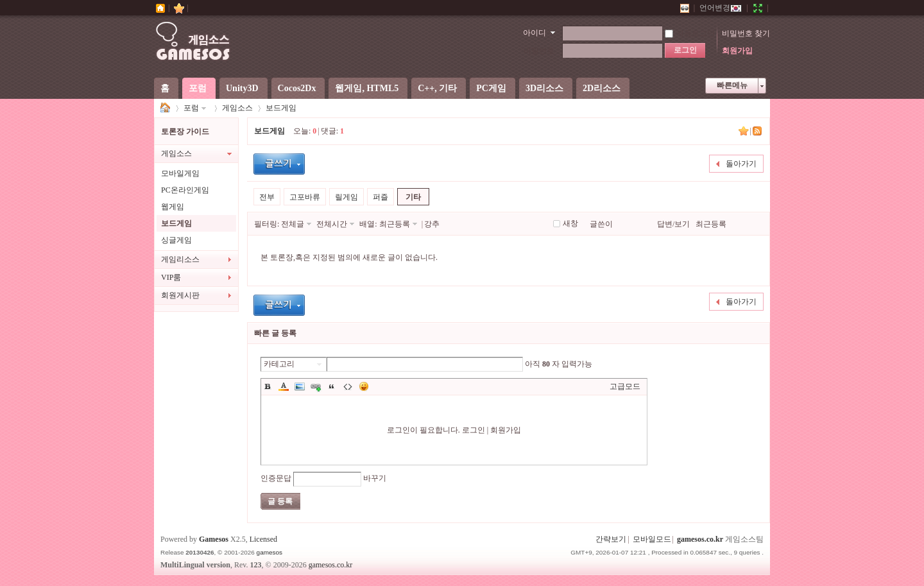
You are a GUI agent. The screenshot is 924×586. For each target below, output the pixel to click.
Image (300, 386)
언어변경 (721, 8)
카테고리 (279, 364)
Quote (332, 386)
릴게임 (346, 197)
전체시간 (332, 224)
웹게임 (173, 207)
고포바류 (305, 197)
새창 (570, 223)
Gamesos (214, 539)
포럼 (198, 88)
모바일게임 (180, 173)
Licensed (263, 539)
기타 (413, 197)
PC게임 (491, 88)
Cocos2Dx (297, 88)
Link (316, 386)
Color (284, 386)
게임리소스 (180, 259)
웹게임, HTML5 (367, 88)
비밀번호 (539, 51)
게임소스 (166, 108)
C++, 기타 (437, 88)
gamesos (269, 552)
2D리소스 (602, 88)
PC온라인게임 (185, 190)
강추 (432, 224)
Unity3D (242, 88)
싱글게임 (176, 240)
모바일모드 (652, 539)
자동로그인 (690, 33)
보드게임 (281, 108)
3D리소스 (544, 88)
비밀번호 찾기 (746, 33)
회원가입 (737, 51)
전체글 (293, 224)
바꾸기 (375, 478)
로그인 (474, 430)
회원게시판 (180, 295)
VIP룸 (171, 277)
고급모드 (625, 386)
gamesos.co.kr (700, 539)
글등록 (279, 164)
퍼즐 (381, 197)
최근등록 (395, 224)
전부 (267, 197)
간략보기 (611, 539)
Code (348, 386)
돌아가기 (741, 164)
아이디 (535, 33)
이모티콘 (364, 386)
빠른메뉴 (732, 85)
